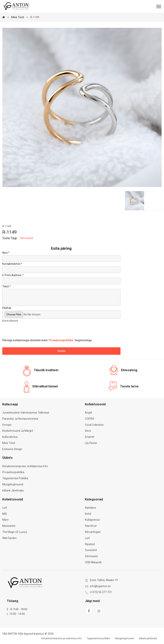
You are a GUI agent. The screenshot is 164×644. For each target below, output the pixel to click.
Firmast (7, 425)
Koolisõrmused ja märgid (18, 431)
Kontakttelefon (11, 264)
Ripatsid (90, 544)
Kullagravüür (93, 520)
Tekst (6, 286)
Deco (88, 431)
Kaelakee (90, 508)
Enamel (90, 437)
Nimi (5, 253)
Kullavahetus (10, 437)
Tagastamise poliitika (15, 478)
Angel (88, 413)
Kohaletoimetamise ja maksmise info (25, 466)
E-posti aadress (12, 275)
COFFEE (90, 419)
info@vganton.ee (100, 586)
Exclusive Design (12, 449)
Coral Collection (94, 425)
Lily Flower (91, 443)
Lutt (5, 508)
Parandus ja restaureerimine (20, 419)
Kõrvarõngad (93, 532)
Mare (5, 520)
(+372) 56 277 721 (101, 592)
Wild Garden (9, 538)
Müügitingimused (13, 484)
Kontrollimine (10, 321)
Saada (61, 351)
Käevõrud (91, 526)
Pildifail (7, 308)
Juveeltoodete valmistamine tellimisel (26, 413)
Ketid (88, 514)
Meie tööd (18, 17)
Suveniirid (91, 550)
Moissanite (9, 526)
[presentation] (31, 331)
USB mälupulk (93, 562)
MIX (5, 514)
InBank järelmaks (13, 490)
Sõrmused (27, 238)
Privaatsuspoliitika (61, 340)
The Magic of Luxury (15, 532)
